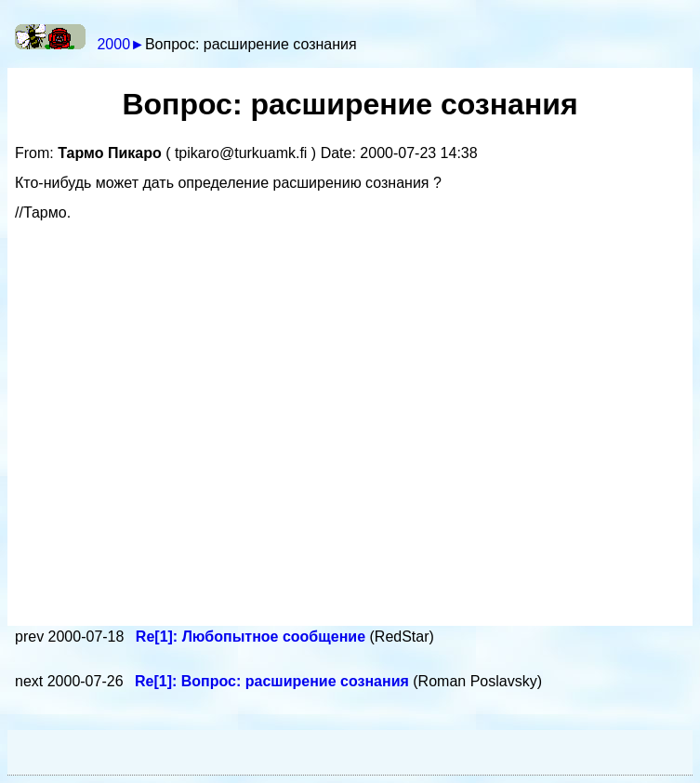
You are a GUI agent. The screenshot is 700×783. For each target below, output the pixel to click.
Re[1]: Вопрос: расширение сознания (274, 681)
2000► (120, 44)
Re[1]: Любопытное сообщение (253, 637)
